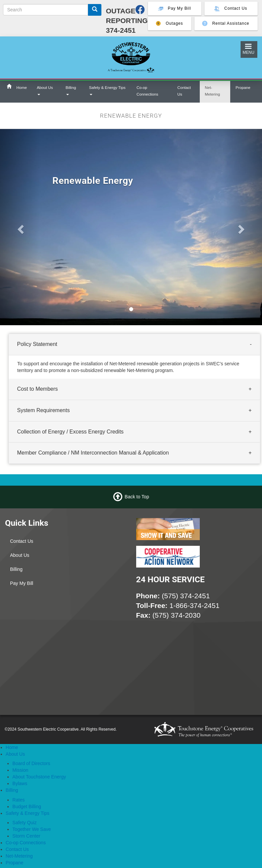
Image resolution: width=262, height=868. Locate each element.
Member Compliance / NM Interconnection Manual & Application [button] (93, 453)
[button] (20, 227)
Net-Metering (212, 91)
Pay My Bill (22, 583)
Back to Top (137, 497)
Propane (243, 87)
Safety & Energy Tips (107, 90)
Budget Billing (27, 807)
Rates (19, 800)
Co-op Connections (147, 91)
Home (22, 87)
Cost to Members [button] (37, 389)
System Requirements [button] (43, 410)
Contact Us (184, 91)
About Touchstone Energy (39, 777)
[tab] (134, 345)
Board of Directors (31, 763)
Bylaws (20, 783)
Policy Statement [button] (37, 344)
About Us (45, 90)
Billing (71, 90)
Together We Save (32, 829)
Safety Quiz (24, 823)
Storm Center (26, 836)
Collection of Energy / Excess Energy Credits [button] (70, 432)
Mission (20, 770)
